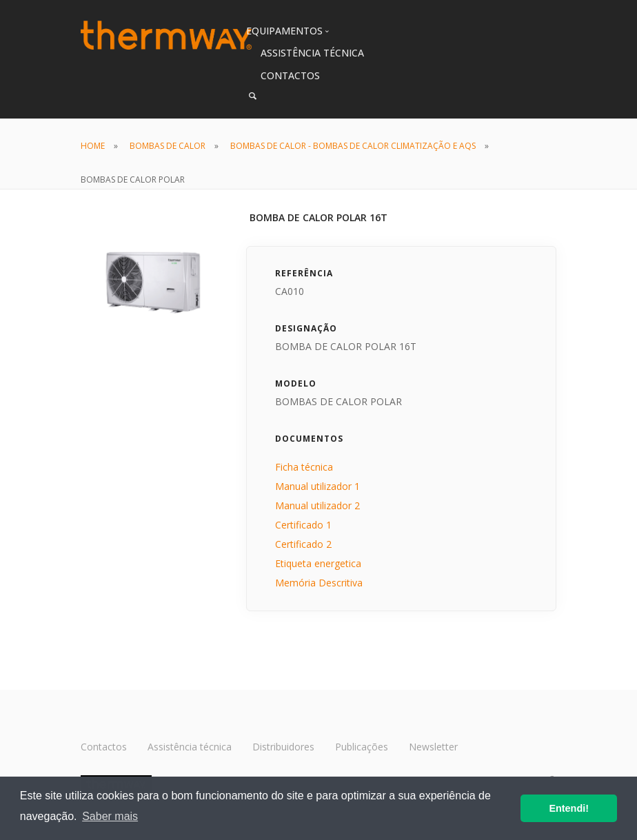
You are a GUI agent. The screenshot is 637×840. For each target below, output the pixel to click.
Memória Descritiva (319, 583)
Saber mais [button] (110, 816)
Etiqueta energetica (318, 563)
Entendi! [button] (569, 808)
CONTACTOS (290, 75)
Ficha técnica (304, 467)
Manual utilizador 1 (317, 486)
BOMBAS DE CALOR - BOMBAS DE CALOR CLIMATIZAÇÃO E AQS (353, 146)
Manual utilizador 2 (317, 505)
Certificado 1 (303, 525)
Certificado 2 (303, 544)
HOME (93, 146)
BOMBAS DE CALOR (168, 146)
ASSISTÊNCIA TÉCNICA (312, 53)
